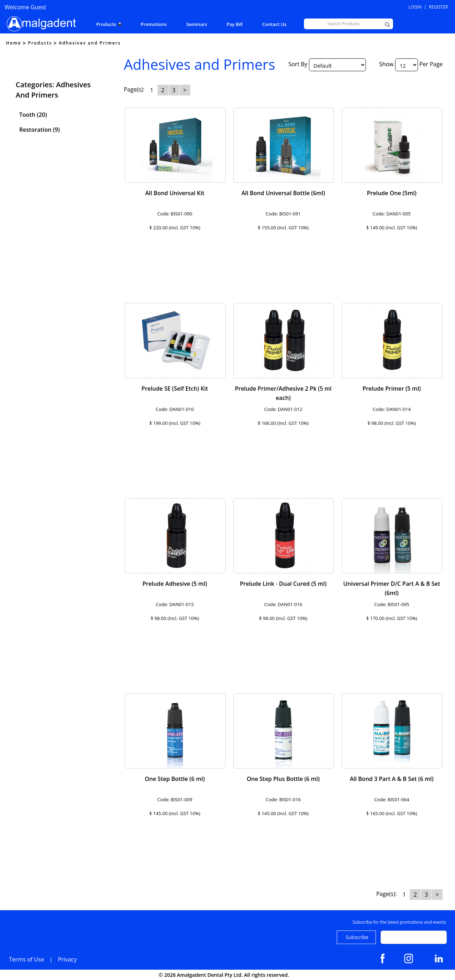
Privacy (67, 959)
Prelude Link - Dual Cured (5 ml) (283, 584)
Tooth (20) (33, 115)
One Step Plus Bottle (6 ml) (283, 779)
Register (438, 7)
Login (415, 7)
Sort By (298, 64)
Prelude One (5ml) (392, 193)
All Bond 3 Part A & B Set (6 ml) (392, 779)
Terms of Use (26, 959)
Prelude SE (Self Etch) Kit (175, 389)
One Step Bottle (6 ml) (175, 779)
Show (386, 64)
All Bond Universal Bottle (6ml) (283, 193)
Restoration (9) (40, 130)
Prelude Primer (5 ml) (392, 389)
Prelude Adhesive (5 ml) (175, 584)
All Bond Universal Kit (175, 193)
